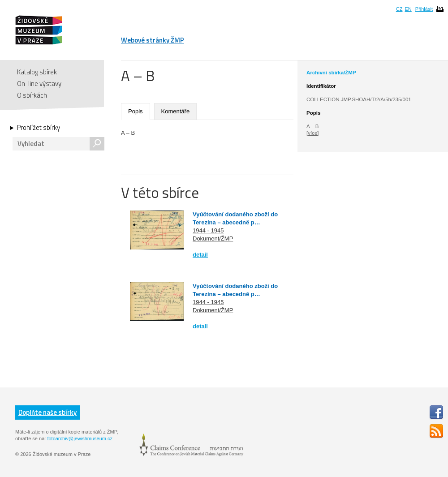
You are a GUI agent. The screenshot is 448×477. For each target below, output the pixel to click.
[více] (312, 133)
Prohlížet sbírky (39, 128)
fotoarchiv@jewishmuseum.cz (80, 438)
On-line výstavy (39, 84)
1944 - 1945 (208, 230)
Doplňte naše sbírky (47, 412)
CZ (399, 9)
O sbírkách (32, 95)
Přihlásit (424, 9)
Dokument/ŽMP (213, 238)
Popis (136, 111)
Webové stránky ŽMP (153, 40)
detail (200, 255)
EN (408, 9)
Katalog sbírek (37, 72)
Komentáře (176, 111)
